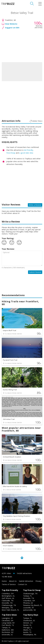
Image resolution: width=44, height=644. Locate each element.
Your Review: (8, 249)
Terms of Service (9, 584)
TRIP (8, 4)
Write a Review (35, 205)
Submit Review (35, 272)
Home (4, 581)
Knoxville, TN (7, 603)
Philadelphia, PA (30, 635)
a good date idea (26, 153)
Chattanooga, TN (9, 605)
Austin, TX (27, 632)
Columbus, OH (8, 594)
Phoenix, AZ (28, 603)
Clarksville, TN (8, 601)
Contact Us (22, 584)
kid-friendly (29, 150)
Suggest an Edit (12, 28)
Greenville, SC (7, 635)
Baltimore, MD (8, 630)
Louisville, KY (29, 608)
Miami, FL (27, 630)
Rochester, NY (8, 632)
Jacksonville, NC (30, 610)
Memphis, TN (7, 608)
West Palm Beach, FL (11, 610)
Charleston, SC (29, 620)
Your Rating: (8, 238)
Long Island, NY (8, 623)
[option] (22, 72)
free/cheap (11, 153)
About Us (13, 581)
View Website (11, 24)
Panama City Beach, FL (33, 605)
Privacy (38, 581)
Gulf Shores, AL (8, 598)
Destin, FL (27, 625)
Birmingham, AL (8, 596)
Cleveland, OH (8, 620)
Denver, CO (28, 623)
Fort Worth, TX (8, 625)
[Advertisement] (22, 45)
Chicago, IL (28, 628)
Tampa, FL (28, 596)
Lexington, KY (7, 618)
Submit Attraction (26, 581)
